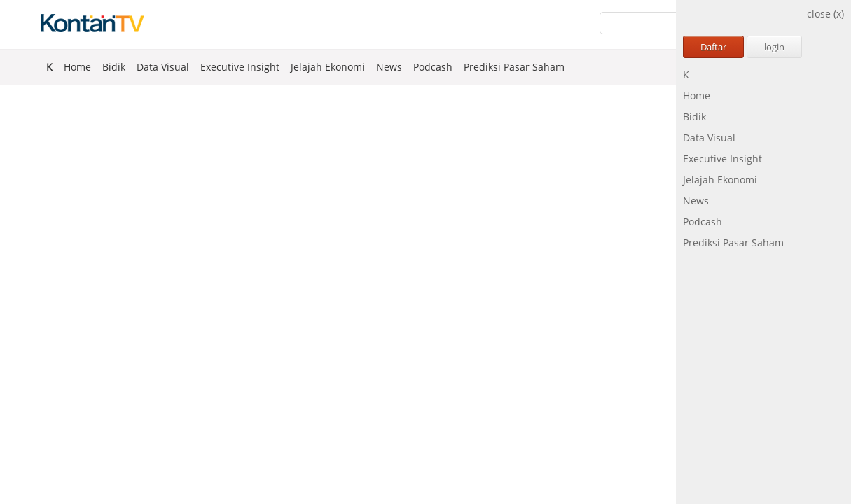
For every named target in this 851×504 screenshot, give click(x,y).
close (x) (825, 14)
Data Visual (709, 138)
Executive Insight (722, 159)
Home (697, 96)
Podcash (703, 222)
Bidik (694, 117)
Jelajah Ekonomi (720, 180)
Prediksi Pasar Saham (733, 243)
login (774, 47)
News (696, 201)
